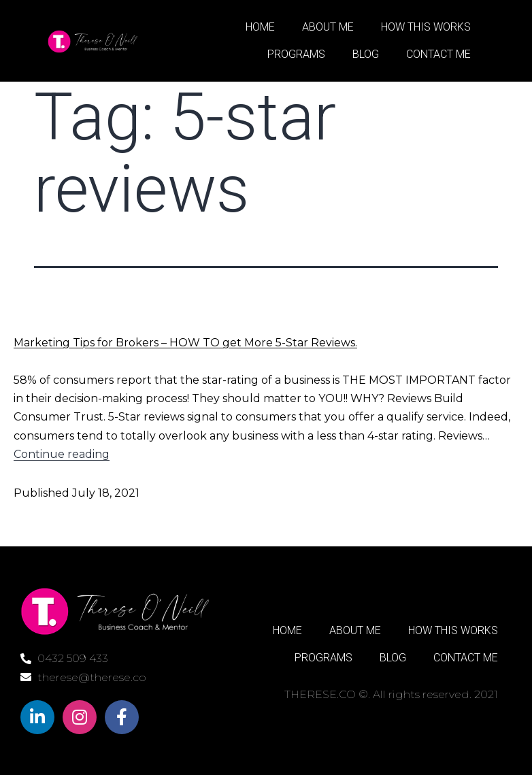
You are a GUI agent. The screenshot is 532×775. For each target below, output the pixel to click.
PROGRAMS (296, 54)
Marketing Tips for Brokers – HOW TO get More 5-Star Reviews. (185, 343)
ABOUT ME (328, 27)
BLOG (366, 54)
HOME (260, 27)
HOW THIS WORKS (426, 27)
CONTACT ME (438, 54)
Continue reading (62, 454)
